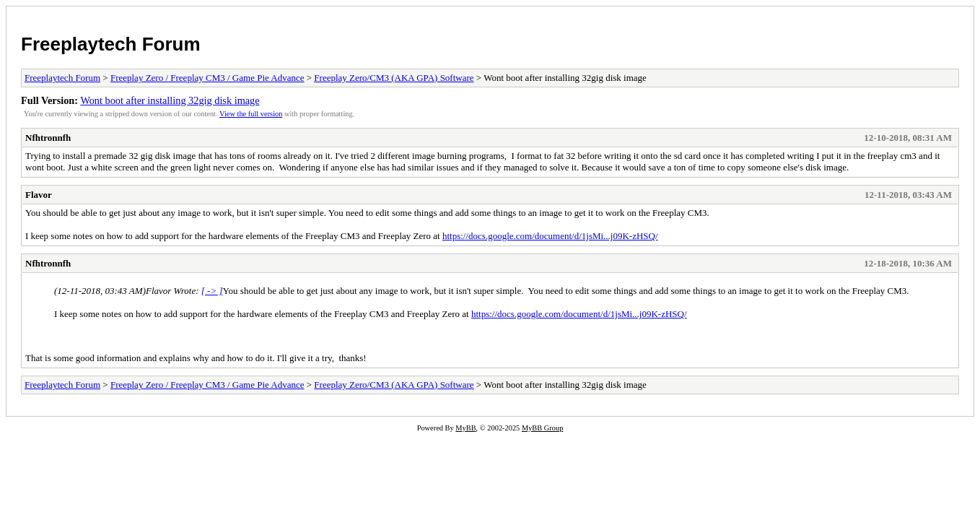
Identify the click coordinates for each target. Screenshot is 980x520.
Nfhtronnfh (48, 138)
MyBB (465, 428)
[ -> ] (212, 291)
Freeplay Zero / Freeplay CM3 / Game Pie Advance (207, 78)
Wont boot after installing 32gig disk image (170, 100)
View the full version (251, 114)
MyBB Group (542, 428)
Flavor (39, 195)
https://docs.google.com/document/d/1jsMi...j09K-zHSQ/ (550, 236)
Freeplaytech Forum (111, 44)
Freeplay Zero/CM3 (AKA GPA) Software (394, 78)
